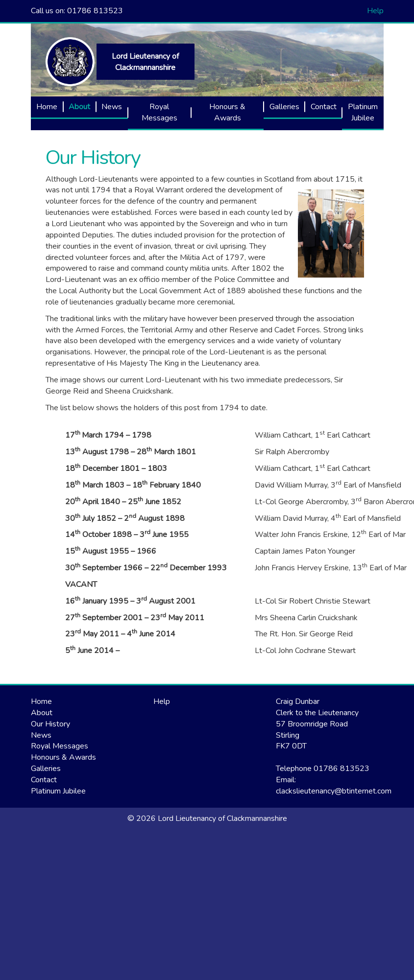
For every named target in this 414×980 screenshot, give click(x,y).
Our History (93, 157)
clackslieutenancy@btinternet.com (334, 791)
